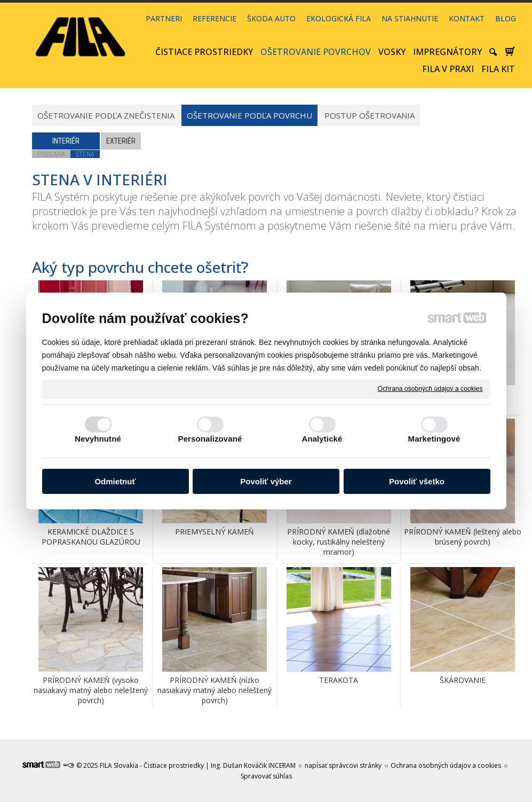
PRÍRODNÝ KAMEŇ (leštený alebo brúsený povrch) (464, 537)
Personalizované (210, 439)
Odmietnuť (115, 481)
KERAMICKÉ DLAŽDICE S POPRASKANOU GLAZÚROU (91, 537)
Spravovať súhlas (266, 776)
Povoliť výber (266, 481)
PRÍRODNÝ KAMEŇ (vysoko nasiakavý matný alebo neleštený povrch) (92, 690)
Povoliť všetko (417, 481)
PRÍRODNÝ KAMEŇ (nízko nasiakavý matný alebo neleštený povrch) (216, 690)
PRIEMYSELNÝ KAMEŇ (215, 532)
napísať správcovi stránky (343, 765)
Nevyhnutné (98, 439)
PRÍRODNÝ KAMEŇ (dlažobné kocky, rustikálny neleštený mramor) (340, 542)
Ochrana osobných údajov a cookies (430, 389)
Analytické (322, 439)
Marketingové (434, 439)
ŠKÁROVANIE (463, 680)
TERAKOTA (339, 680)
